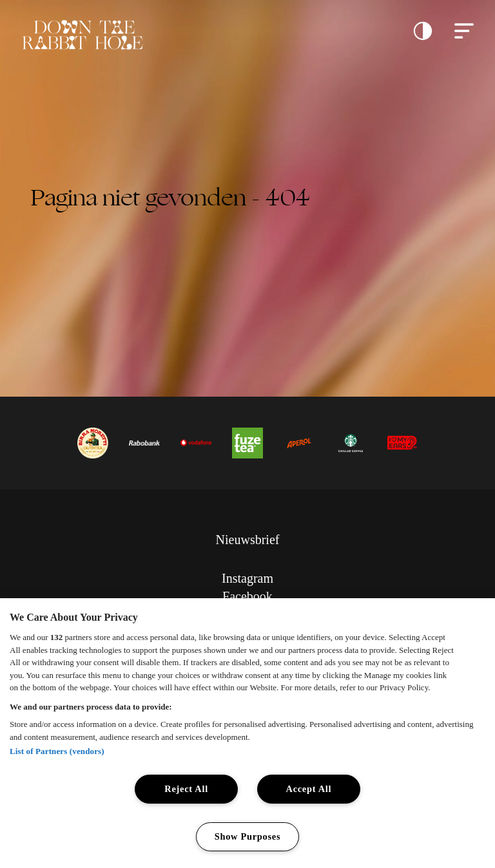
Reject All (186, 789)
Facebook (247, 596)
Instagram (247, 578)
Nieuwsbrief (248, 540)
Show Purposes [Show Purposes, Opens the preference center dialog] (248, 836)
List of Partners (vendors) (57, 751)
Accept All (309, 789)
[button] (423, 31)
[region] (247, 733)
